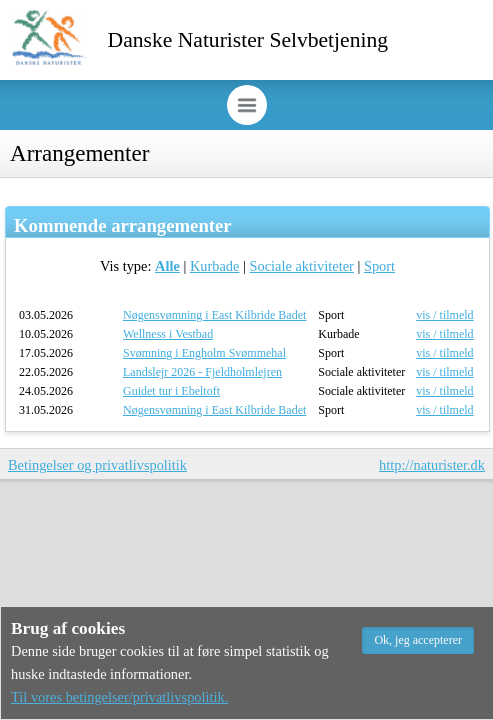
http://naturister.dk (432, 465)
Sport (379, 266)
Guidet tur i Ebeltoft (171, 391)
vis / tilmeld (444, 315)
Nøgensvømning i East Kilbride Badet (214, 315)
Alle (167, 266)
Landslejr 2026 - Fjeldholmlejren (202, 372)
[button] (418, 640)
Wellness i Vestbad (168, 334)
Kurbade (215, 266)
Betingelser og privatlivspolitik (97, 465)
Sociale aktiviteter (302, 266)
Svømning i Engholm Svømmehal (204, 353)
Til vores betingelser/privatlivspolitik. (119, 697)
